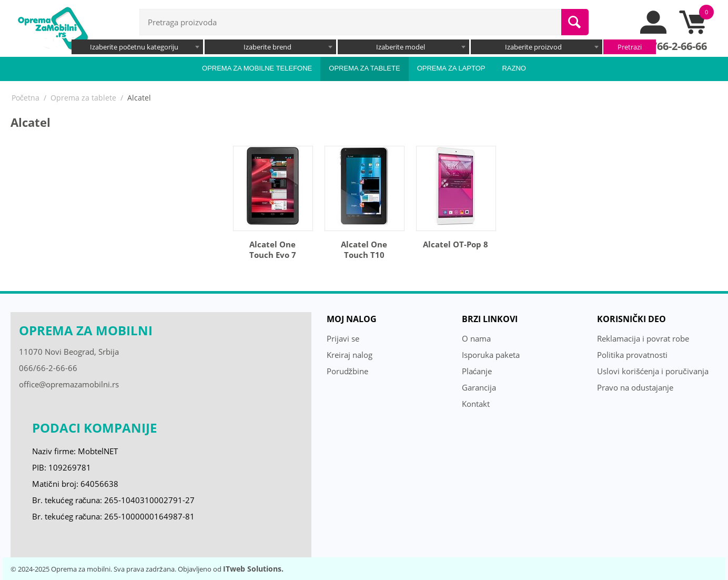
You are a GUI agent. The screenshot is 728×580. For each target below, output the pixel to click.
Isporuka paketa (491, 355)
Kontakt (476, 404)
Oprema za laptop (451, 68)
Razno (514, 68)
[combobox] (137, 47)
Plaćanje (477, 371)
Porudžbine (348, 371)
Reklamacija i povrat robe (643, 338)
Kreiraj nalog (350, 355)
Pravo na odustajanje (635, 387)
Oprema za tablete (364, 68)
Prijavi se (343, 338)
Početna (26, 98)
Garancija (479, 387)
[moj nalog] (654, 31)
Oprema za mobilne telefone (257, 68)
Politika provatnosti (632, 355)
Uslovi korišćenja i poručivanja (653, 371)
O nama (476, 338)
